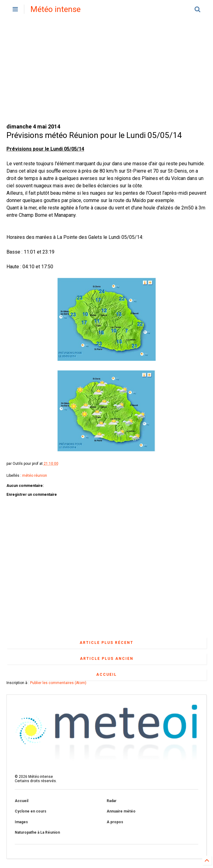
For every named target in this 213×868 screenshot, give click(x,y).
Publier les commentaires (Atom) (58, 683)
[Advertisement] (106, 71)
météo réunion (35, 476)
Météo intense (55, 9)
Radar (112, 801)
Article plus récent (106, 643)
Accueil (106, 675)
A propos (115, 822)
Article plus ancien (107, 659)
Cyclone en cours (31, 811)
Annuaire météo (121, 811)
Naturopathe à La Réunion (37, 832)
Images (21, 822)
